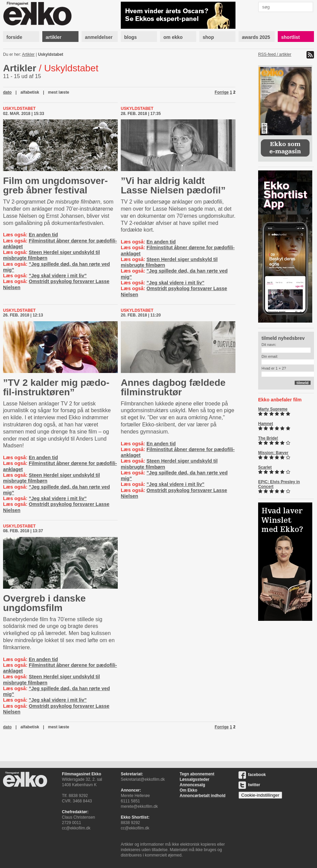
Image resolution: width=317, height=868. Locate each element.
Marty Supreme (273, 409)
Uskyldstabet (51, 54)
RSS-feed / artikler (275, 54)
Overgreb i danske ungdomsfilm (44, 603)
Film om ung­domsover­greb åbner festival (55, 185)
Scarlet (265, 467)
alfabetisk (30, 92)
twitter (249, 785)
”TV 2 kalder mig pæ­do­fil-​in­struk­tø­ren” (56, 387)
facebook (252, 775)
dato (7, 92)
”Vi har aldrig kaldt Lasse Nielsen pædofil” (173, 185)
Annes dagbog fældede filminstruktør (173, 387)
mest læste (59, 92)
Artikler (28, 54)
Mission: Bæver (273, 453)
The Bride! (268, 438)
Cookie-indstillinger (260, 795)
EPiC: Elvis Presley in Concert (279, 484)
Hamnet (266, 424)
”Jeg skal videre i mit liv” (58, 276)
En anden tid (43, 235)
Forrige (222, 92)
